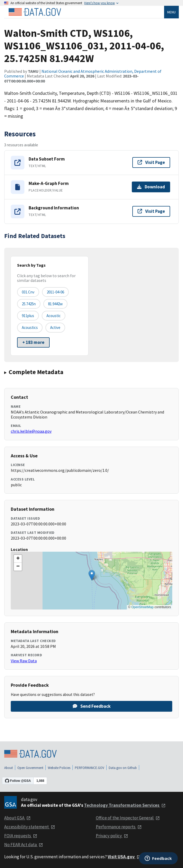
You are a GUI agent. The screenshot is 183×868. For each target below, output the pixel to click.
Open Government (30, 768)
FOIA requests (21, 836)
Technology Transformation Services (125, 805)
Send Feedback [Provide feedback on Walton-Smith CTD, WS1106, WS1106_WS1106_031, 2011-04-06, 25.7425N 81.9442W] (92, 706)
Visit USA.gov (124, 857)
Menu (171, 12)
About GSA (17, 818)
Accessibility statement (30, 827)
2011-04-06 (55, 292)
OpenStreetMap (142, 607)
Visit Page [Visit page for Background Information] (151, 211)
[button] (92, 575)
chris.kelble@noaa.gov (31, 431)
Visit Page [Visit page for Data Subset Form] (151, 162)
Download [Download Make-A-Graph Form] (151, 187)
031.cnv (28, 292)
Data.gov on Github (123, 768)
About (9, 768)
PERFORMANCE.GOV (90, 768)
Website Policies (59, 768)
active (55, 327)
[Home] (35, 12)
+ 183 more (33, 342)
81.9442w (55, 304)
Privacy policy (112, 836)
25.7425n (29, 304)
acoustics (30, 327)
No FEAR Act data (24, 845)
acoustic (54, 316)
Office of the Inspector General (128, 818)
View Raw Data (24, 661)
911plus (28, 316)
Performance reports (119, 827)
